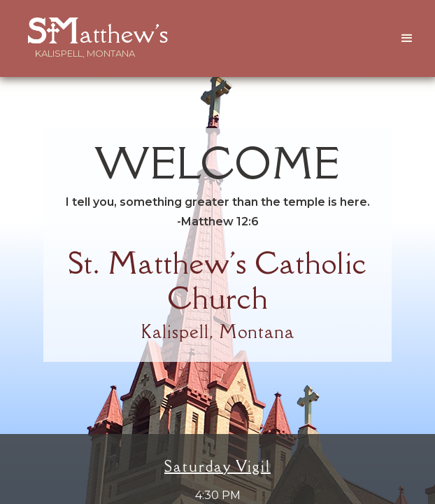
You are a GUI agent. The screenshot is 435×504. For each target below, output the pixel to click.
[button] (407, 38)
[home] (85, 30)
